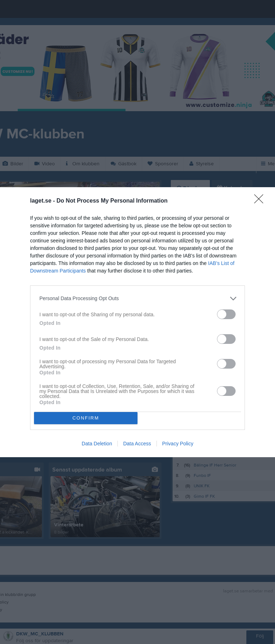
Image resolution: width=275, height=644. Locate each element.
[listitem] (137, 299)
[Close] (261, 201)
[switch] (226, 314)
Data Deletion (97, 444)
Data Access (137, 444)
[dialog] (137, 322)
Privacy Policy (178, 444)
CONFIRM (86, 418)
